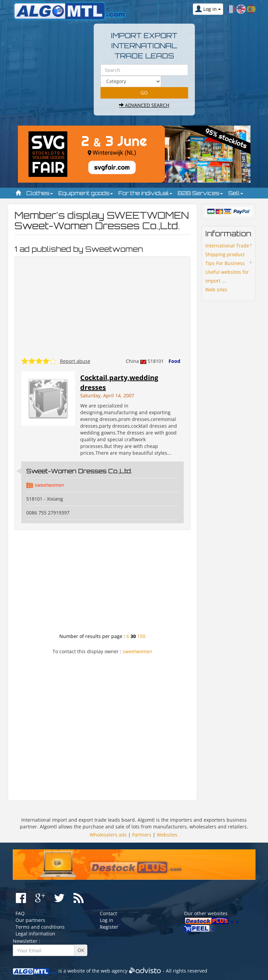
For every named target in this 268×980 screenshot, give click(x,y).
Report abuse (75, 361)
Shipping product (225, 254)
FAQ (20, 913)
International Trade (227, 246)
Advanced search (144, 105)
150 (141, 636)
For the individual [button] (145, 193)
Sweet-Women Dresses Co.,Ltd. (79, 471)
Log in (107, 920)
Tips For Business (225, 263)
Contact (108, 913)
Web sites (216, 289)
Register (109, 927)
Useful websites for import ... (227, 276)
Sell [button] (236, 193)
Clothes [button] (40, 193)
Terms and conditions (40, 927)
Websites (167, 835)
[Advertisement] (103, 584)
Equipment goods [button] (86, 193)
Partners (142, 835)
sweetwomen (50, 485)
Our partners (30, 920)
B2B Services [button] (200, 193)
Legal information (35, 934)
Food (174, 361)
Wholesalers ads (108, 835)
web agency (114, 971)
